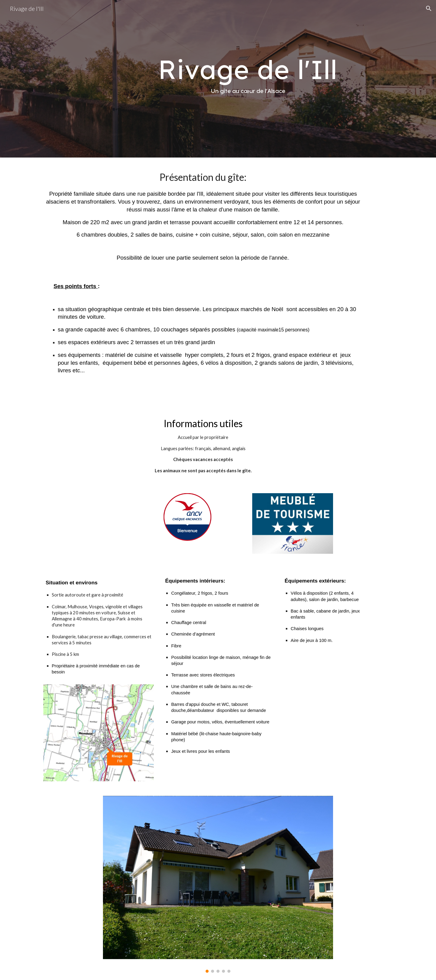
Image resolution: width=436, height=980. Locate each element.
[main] (248, 79)
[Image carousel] (218, 884)
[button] (429, 8)
